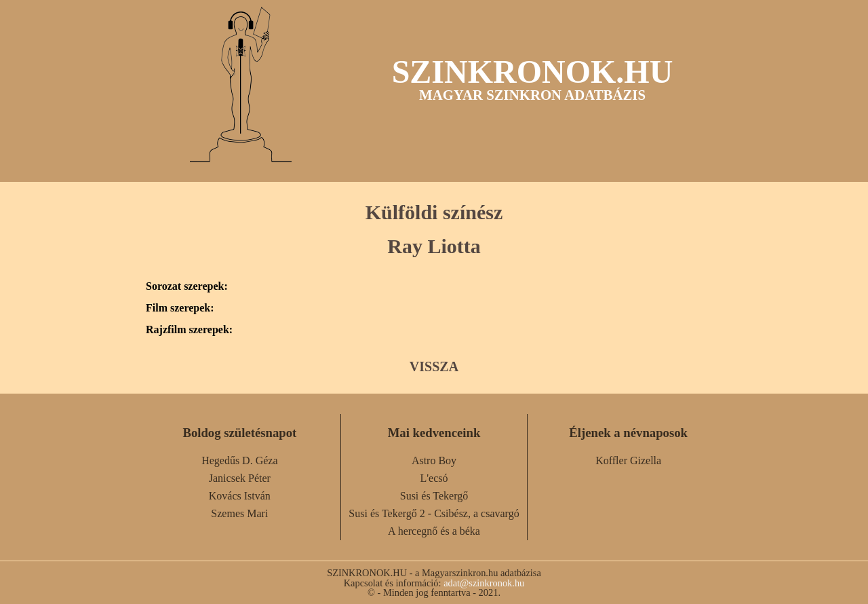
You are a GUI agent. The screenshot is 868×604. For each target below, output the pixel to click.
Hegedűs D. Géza (239, 460)
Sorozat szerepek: (187, 286)
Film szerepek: (180, 308)
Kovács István (240, 496)
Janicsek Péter (240, 478)
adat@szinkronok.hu (484, 583)
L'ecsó (434, 478)
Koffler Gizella (628, 460)
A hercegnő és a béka (434, 531)
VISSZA (434, 366)
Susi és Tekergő (434, 496)
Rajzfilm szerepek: (189, 330)
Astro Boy (434, 460)
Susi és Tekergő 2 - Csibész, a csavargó (434, 513)
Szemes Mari (239, 513)
